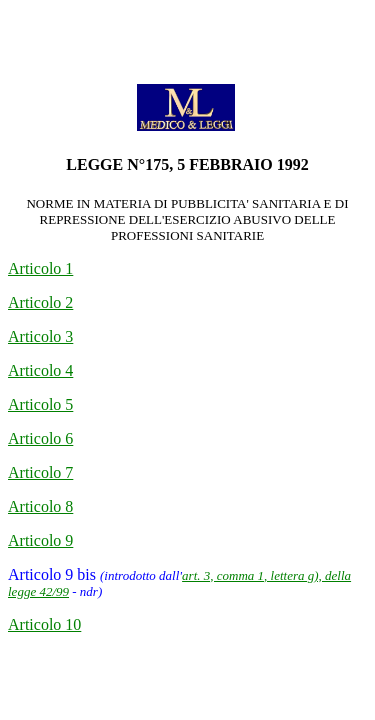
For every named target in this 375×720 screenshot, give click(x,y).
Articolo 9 (40, 540)
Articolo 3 (40, 336)
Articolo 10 (44, 624)
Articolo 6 (40, 438)
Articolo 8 (40, 506)
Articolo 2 (40, 302)
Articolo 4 (40, 370)
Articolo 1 (40, 268)
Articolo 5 (40, 404)
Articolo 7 (40, 472)
